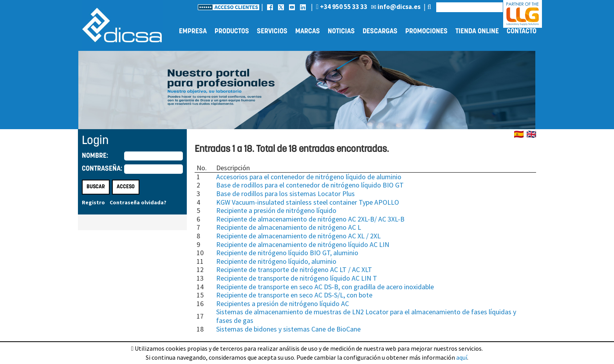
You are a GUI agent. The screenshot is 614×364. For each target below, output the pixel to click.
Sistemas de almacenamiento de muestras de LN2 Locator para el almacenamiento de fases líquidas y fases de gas (366, 316)
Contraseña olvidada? (138, 202)
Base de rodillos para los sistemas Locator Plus (285, 194)
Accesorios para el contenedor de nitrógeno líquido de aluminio (309, 177)
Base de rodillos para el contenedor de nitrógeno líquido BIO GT (310, 185)
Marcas (308, 32)
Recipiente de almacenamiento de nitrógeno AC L (289, 227)
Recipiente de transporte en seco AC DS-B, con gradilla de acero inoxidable (325, 287)
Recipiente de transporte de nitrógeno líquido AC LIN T (297, 278)
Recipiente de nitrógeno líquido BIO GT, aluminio (287, 253)
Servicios (272, 32)
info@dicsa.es (396, 7)
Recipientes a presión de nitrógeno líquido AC (283, 304)
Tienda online (477, 32)
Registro (93, 202)
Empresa (193, 32)
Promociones (426, 32)
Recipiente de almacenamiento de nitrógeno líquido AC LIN (303, 244)
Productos (232, 32)
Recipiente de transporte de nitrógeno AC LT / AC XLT (294, 269)
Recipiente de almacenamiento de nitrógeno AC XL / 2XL (298, 236)
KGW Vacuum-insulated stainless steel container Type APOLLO (308, 202)
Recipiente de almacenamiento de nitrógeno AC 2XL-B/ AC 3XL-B (310, 219)
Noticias (341, 32)
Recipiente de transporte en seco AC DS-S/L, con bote (294, 295)
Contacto (522, 32)
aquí (462, 357)
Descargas (380, 32)
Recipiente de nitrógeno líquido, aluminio (276, 261)
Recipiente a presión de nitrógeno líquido (276, 210)
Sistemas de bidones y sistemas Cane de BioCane (288, 329)
